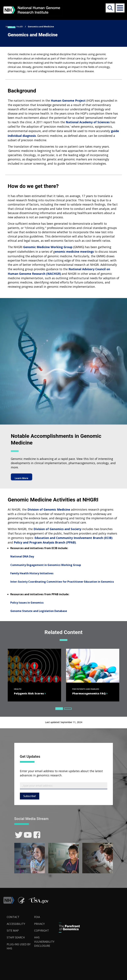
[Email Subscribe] (64, 786)
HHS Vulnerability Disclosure (44, 942)
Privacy (39, 924)
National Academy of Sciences (88, 122)
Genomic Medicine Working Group (48, 247)
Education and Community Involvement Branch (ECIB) (73, 538)
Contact (13, 917)
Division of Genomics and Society (57, 529)
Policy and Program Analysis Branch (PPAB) (45, 542)
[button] (119, 8)
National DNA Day (22, 556)
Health (20, 27)
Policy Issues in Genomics (27, 603)
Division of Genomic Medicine (49, 509)
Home (9, 27)
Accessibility (16, 924)
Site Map (13, 931)
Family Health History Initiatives (32, 573)
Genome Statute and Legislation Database (39, 611)
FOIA (37, 917)
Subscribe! (30, 796)
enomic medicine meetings (74, 252)
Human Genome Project (68, 100)
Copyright (42, 931)
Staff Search (16, 937)
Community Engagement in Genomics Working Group (46, 565)
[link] (19, 835)
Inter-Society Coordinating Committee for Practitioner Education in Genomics (62, 582)
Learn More (22, 476)
